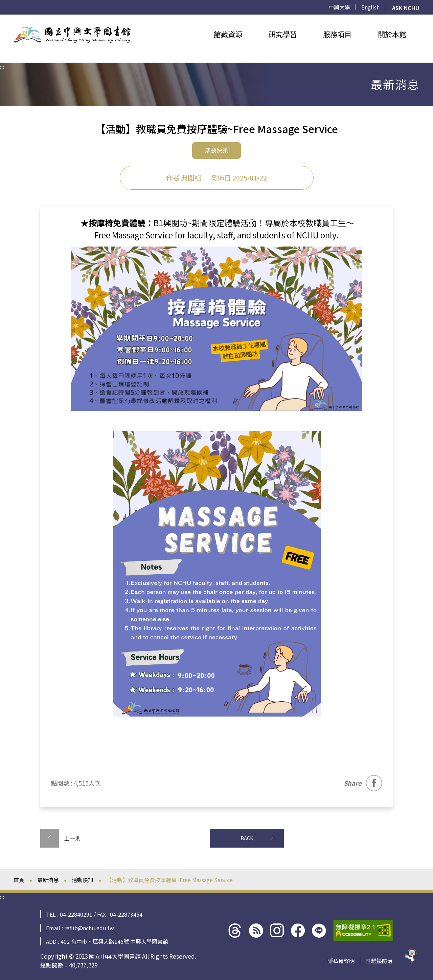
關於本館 (392, 34)
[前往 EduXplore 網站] (411, 955)
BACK (228, 838)
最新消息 (48, 880)
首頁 (19, 880)
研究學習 (283, 34)
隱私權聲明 (341, 961)
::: (2, 19)
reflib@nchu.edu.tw (89, 928)
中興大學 (340, 7)
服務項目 (337, 34)
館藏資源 (228, 34)
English (371, 7)
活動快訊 (83, 880)
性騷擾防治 (379, 961)
